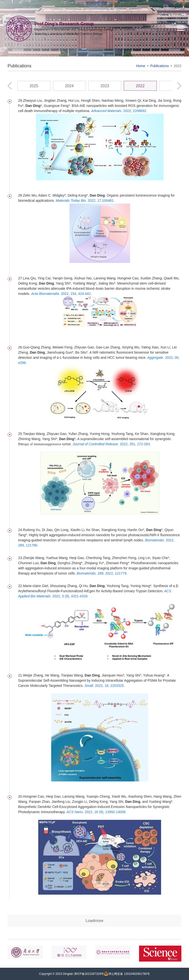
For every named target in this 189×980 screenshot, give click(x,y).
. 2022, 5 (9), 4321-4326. (69, 596)
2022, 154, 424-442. (62, 294)
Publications (159, 66)
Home (141, 66)
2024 (69, 86)
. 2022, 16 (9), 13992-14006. (96, 812)
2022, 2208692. (119, 111)
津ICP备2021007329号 (89, 974)
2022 (178, 66)
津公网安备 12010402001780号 (127, 974)
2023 (105, 86)
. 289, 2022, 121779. (102, 573)
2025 (34, 86)
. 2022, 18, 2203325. (104, 686)
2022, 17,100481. (85, 201)
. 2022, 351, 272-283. (112, 444)
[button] (179, 86)
